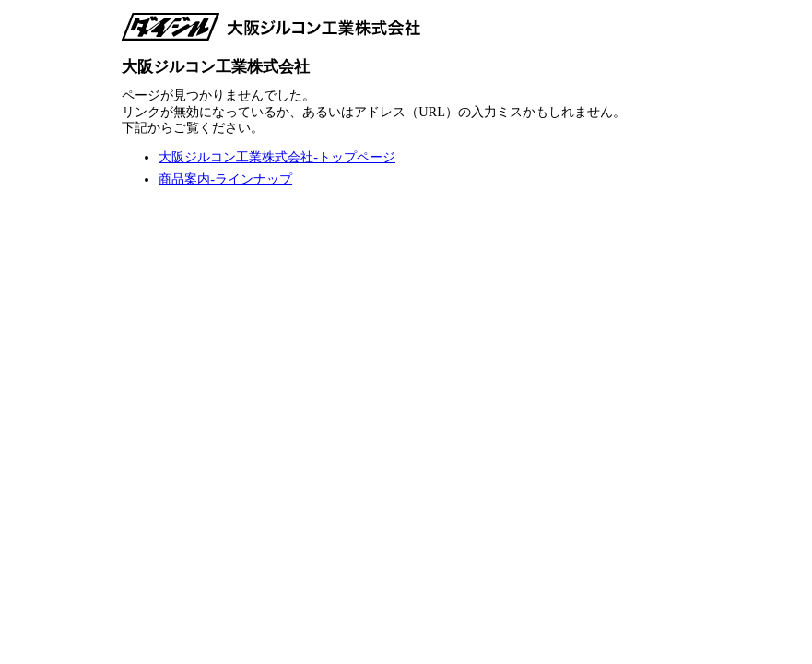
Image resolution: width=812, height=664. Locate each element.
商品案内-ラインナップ (225, 179)
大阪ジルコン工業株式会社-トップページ (277, 157)
